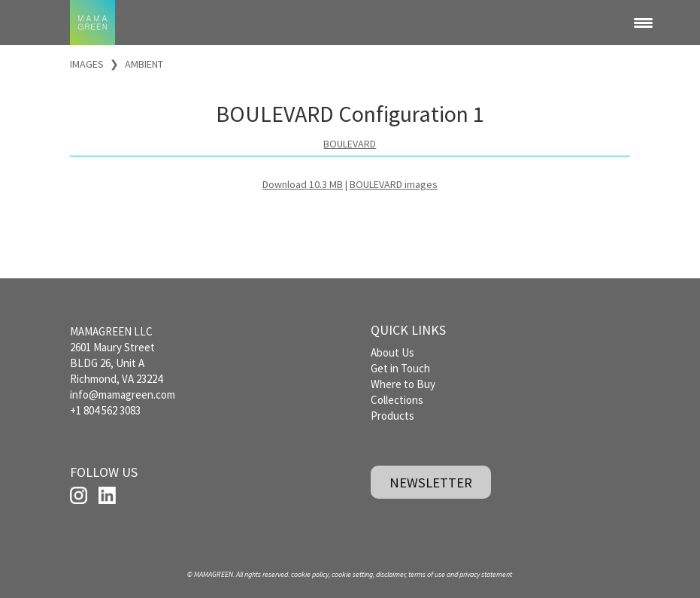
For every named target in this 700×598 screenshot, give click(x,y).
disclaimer (391, 574)
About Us (392, 352)
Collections (397, 400)
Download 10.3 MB (303, 184)
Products (392, 416)
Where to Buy (403, 384)
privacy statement (486, 574)
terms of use (427, 574)
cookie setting (352, 574)
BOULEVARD (350, 144)
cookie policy (310, 574)
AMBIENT (144, 64)
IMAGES (87, 64)
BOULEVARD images (394, 184)
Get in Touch (400, 368)
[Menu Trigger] (643, 23)
